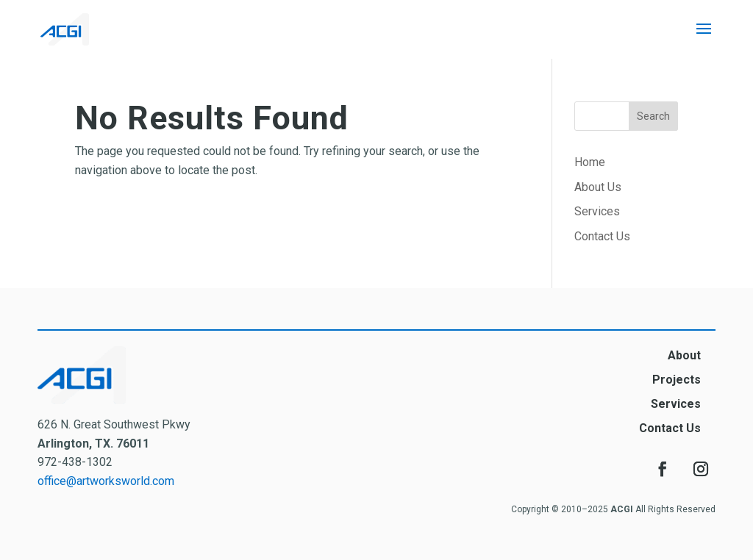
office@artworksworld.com (106, 481)
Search (653, 116)
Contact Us (602, 236)
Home (590, 162)
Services (597, 211)
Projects (677, 380)
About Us (598, 187)
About (684, 355)
